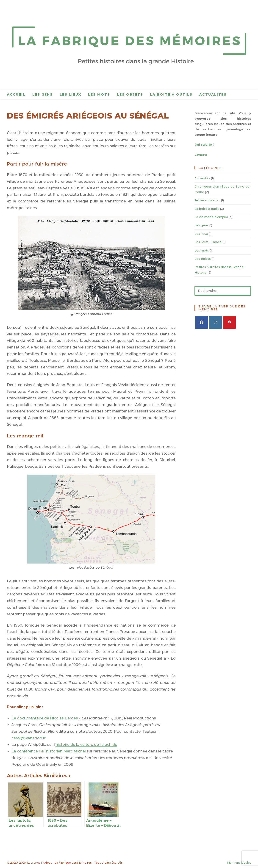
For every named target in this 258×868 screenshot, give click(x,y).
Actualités (202, 178)
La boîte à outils (207, 209)
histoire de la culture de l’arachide (86, 745)
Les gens (201, 225)
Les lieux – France (208, 242)
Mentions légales (239, 863)
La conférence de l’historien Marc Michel (49, 751)
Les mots (202, 250)
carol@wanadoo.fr (29, 738)
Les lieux (201, 234)
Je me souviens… (207, 200)
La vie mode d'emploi (211, 217)
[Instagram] (215, 322)
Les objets (203, 259)
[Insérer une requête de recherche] (223, 291)
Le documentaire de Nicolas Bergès (45, 718)
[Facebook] (201, 322)
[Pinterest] (229, 322)
